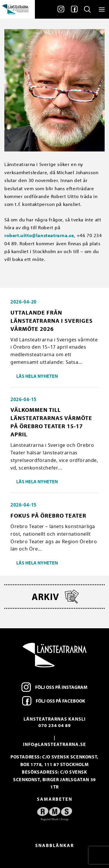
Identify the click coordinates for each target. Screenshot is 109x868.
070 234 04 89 (55, 725)
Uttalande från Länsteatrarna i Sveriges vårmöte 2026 (52, 321)
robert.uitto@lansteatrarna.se (39, 235)
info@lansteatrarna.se (54, 744)
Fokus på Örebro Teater (48, 515)
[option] (54, 814)
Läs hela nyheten (37, 376)
